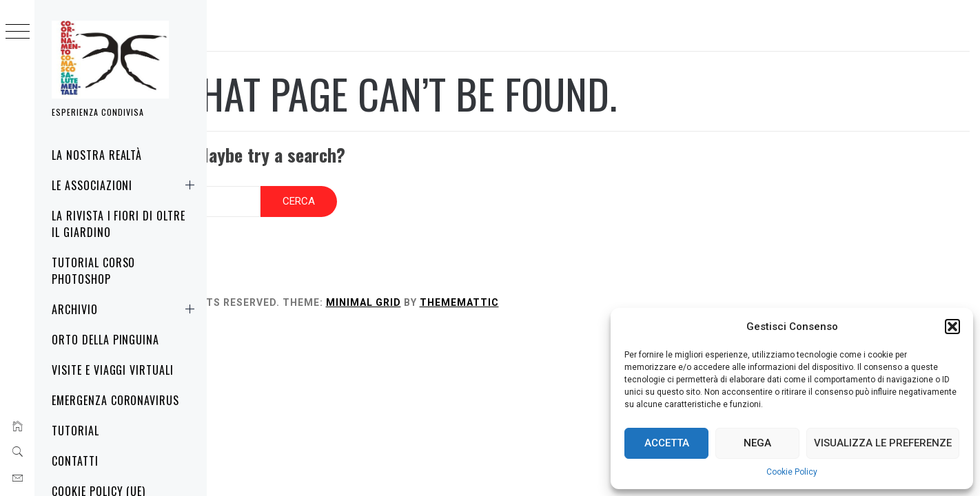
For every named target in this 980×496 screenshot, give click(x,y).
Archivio (126, 309)
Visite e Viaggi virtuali (113, 370)
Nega (757, 443)
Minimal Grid (499, 289)
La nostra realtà (97, 155)
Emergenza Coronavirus (115, 400)
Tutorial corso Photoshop (93, 271)
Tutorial (75, 431)
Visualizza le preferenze (883, 443)
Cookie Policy (792, 472)
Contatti (75, 461)
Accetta (667, 443)
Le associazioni (126, 185)
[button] (952, 327)
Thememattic (594, 289)
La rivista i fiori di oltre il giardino (119, 224)
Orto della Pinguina (105, 340)
